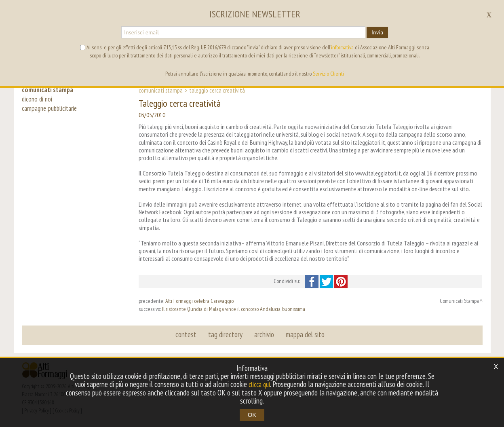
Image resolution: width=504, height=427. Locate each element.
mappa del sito (304, 335)
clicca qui (259, 385)
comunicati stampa (50, 90)
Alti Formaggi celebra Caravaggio (199, 301)
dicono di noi (38, 102)
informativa (342, 47)
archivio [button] (264, 335)
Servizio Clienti (328, 74)
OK (252, 415)
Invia (377, 32)
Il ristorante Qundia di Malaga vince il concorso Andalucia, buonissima (234, 309)
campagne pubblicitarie (52, 114)
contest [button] (188, 335)
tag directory (226, 335)
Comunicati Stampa (161, 90)
